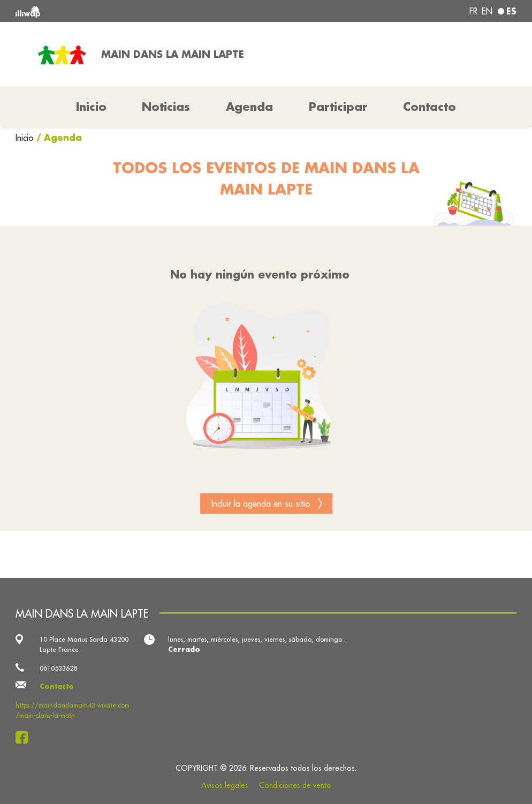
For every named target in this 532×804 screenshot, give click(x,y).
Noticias (166, 107)
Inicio (26, 138)
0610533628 (58, 668)
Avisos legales (225, 785)
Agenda (249, 107)
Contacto (430, 107)
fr (473, 11)
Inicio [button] (91, 107)
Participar (338, 107)
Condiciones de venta (295, 785)
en (487, 11)
